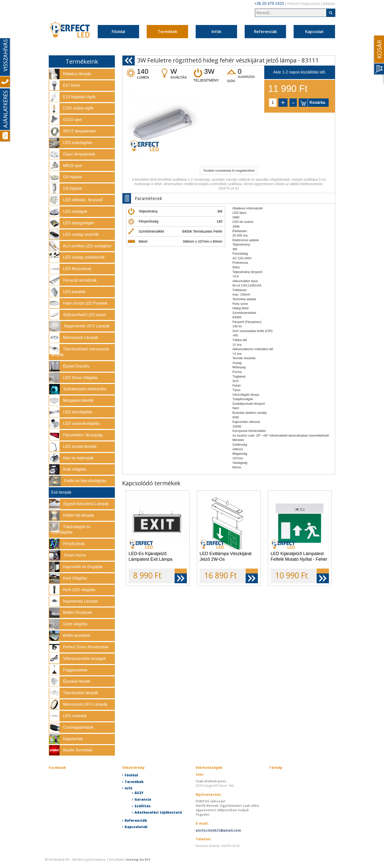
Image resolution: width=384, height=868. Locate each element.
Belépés (329, 4)
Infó (128, 788)
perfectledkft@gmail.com (218, 830)
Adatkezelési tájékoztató (158, 812)
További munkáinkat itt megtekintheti (229, 171)
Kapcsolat (314, 32)
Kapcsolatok (136, 827)
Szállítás (143, 806)
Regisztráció (311, 4)
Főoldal (118, 32)
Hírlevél (293, 4)
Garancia (143, 799)
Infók (216, 32)
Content (378, 56)
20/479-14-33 (229, 188)
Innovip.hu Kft (138, 859)
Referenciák (265, 32)
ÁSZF (139, 793)
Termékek (168, 32)
